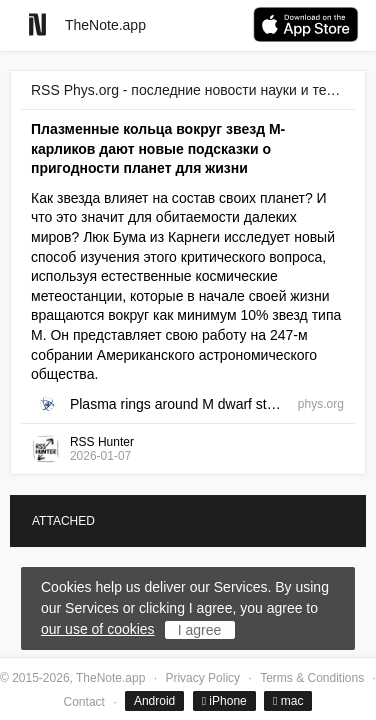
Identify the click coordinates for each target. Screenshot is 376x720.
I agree (200, 630)
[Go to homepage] (37, 24)
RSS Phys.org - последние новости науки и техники (188, 90)
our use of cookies (98, 629)
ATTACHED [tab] (63, 521)
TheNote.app (105, 25)
